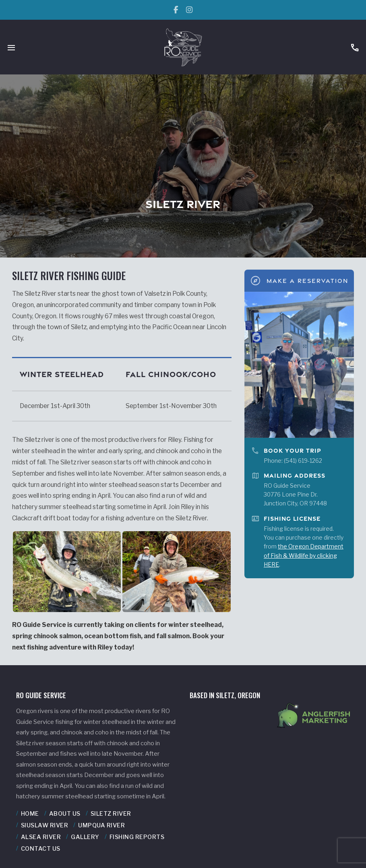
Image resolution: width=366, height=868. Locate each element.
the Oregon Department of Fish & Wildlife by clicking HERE (304, 556)
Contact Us (41, 849)
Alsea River (41, 837)
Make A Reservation (299, 281)
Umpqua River (101, 825)
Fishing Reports (137, 837)
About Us (65, 814)
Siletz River (111, 814)
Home (30, 814)
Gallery (85, 837)
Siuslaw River (45, 825)
